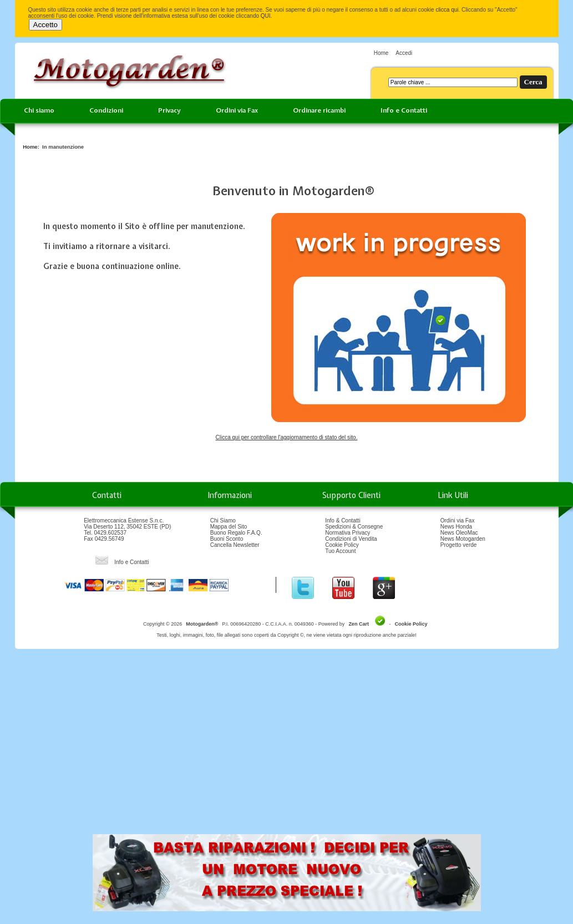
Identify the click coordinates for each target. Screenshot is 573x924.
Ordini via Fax (237, 110)
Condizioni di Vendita (351, 539)
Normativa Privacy (348, 533)
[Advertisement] (287, 745)
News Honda (456, 527)
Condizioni (106, 110)
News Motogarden (463, 539)
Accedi (404, 53)
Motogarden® (202, 624)
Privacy (169, 110)
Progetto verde (459, 545)
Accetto (45, 25)
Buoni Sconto (227, 539)
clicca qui (447, 10)
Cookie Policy (342, 545)
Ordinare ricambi (319, 110)
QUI (266, 16)
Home (381, 53)
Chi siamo (39, 110)
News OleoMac (459, 533)
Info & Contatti (343, 521)
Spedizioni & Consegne (354, 527)
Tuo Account (340, 551)
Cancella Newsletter (235, 545)
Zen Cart (359, 624)
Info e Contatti (404, 110)
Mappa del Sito (229, 527)
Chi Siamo (223, 521)
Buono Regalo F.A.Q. (236, 533)
